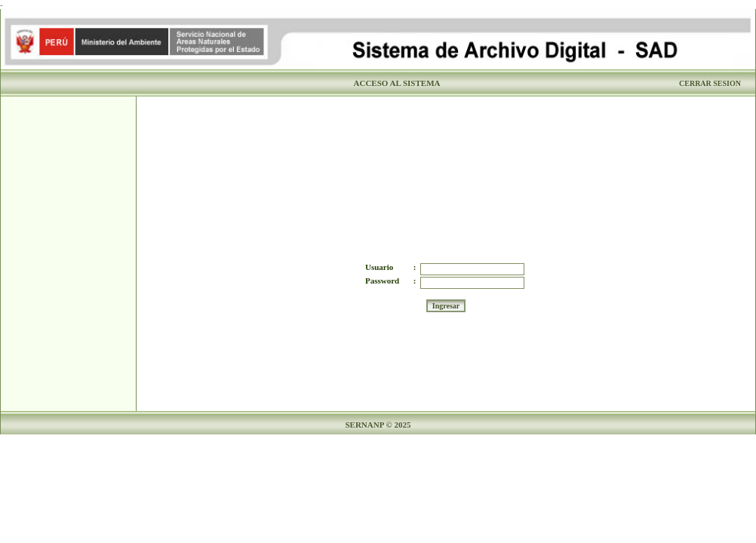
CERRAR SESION (710, 83)
